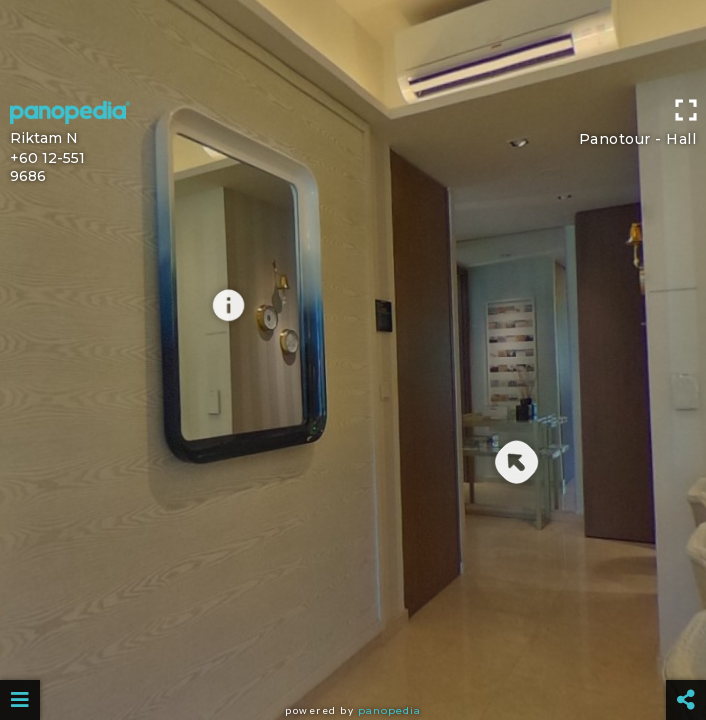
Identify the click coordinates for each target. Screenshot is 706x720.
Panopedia (389, 710)
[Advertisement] (353, 45)
